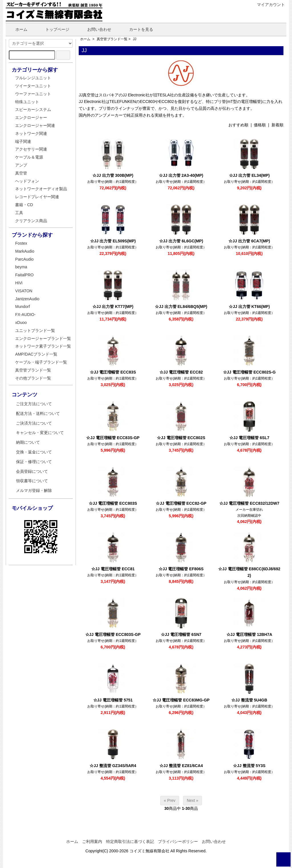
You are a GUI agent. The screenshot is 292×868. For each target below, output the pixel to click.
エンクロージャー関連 (35, 125)
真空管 (21, 173)
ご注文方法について (34, 404)
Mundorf (22, 307)
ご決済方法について (34, 423)
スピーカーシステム (33, 109)
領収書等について (32, 481)
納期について (28, 442)
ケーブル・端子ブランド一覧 (41, 362)
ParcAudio (24, 259)
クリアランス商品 (31, 221)
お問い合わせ (95, 29)
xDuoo (21, 323)
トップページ (53, 29)
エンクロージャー (31, 117)
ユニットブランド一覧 (35, 330)
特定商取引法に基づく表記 (130, 841)
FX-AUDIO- (25, 315)
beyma (21, 267)
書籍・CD (24, 205)
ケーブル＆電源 (29, 157)
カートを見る (137, 29)
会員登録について (32, 471)
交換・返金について (34, 452)
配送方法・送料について (38, 413)
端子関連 (23, 141)
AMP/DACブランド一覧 (36, 354)
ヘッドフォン (27, 181)
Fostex (21, 243)
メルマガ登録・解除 (34, 490)
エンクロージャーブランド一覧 (43, 338)
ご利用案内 (92, 841)
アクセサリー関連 (31, 149)
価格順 (260, 125)
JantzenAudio (27, 299)
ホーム (17, 29)
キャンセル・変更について (40, 433)
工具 (19, 213)
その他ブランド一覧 (33, 378)
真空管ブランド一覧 (112, 39)
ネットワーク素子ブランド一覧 (43, 346)
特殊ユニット (27, 102)
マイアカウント (268, 5)
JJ (135, 39)
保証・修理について (34, 462)
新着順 (277, 125)
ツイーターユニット (33, 86)
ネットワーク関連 (31, 133)
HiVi (19, 283)
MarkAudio (25, 251)
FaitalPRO (24, 275)
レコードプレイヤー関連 (37, 197)
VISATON (24, 291)
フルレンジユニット (33, 78)
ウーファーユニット (33, 94)
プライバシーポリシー (178, 841)
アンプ (21, 165)
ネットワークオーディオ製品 (41, 189)
